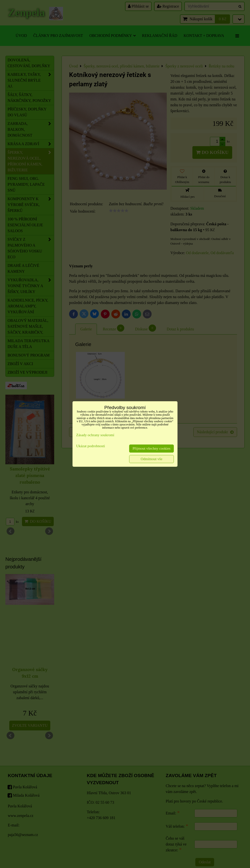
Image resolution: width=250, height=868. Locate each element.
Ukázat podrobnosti (91, 446)
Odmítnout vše (151, 459)
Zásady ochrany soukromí (95, 435)
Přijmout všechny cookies (151, 448)
